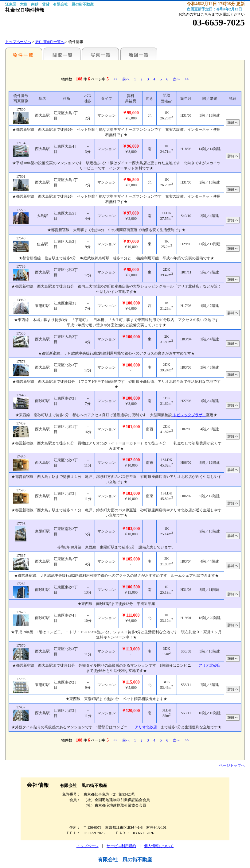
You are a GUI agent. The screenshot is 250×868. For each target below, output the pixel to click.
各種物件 (24, 54)
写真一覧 (100, 54)
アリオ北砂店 (209, 665)
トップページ (88, 846)
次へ (177, 79)
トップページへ (18, 42)
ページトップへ (232, 765)
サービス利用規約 (121, 846)
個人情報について (159, 846)
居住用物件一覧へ (50, 42)
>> (187, 79)
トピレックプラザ (189, 415)
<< (115, 79)
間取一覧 (62, 54)
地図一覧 (139, 54)
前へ (126, 79)
